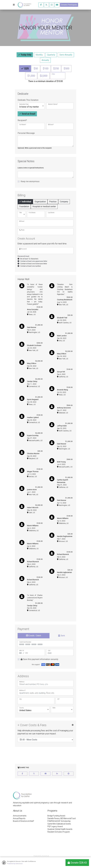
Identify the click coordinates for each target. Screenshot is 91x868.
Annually (45, 60)
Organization (40, 201)
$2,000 (44, 76)
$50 (36, 68)
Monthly (39, 55)
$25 (26, 68)
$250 (56, 68)
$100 (46, 68)
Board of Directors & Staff (23, 821)
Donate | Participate (69, 5)
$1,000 (31, 76)
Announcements (20, 816)
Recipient (22, 120)
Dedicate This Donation (28, 100)
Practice (53, 201)
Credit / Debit (34, 636)
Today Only (26, 55)
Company (64, 201)
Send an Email (28, 114)
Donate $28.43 (77, 863)
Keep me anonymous (30, 181)
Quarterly (51, 55)
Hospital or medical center (44, 206)
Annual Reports (19, 818)
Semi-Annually (66, 55)
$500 (66, 68)
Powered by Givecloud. (15, 864)
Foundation (24, 206)
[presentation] (46, 755)
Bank (62, 636)
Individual (26, 201)
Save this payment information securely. (40, 659)
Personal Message (26, 133)
